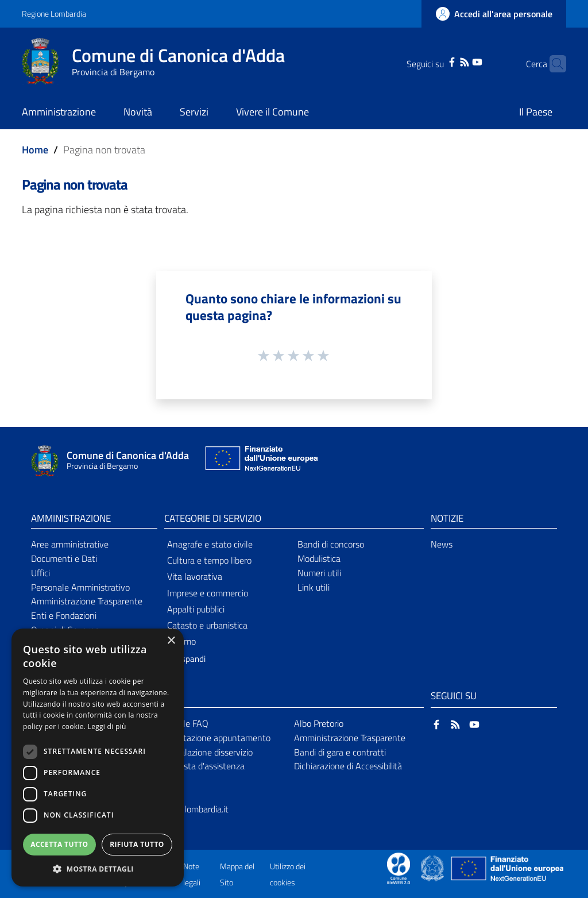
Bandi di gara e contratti (340, 752)
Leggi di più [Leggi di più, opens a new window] (107, 727)
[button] (98, 869)
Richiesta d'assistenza (203, 766)
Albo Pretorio (319, 723)
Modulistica (319, 558)
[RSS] (447, 61)
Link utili (314, 587)
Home (35, 150)
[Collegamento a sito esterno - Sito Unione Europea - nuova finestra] (260, 461)
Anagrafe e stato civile (210, 544)
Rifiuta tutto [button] (137, 844)
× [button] (171, 641)
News (442, 544)
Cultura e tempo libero (209, 560)
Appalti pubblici (196, 609)
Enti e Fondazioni (64, 615)
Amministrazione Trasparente (87, 601)
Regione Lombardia (54, 14)
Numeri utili (319, 573)
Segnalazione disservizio (207, 752)
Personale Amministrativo (80, 587)
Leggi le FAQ (185, 723)
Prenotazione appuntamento (216, 738)
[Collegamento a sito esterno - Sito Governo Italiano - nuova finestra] (433, 868)
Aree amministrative (70, 544)
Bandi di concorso (331, 544)
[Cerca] (552, 64)
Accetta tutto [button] (59, 844)
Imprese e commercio (208, 593)
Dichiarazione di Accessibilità (348, 766)
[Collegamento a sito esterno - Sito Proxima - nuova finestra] (399, 868)
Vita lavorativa (195, 576)
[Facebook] (434, 61)
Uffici (40, 573)
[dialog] (98, 758)
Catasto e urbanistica (207, 625)
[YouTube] (459, 61)
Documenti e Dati (64, 558)
